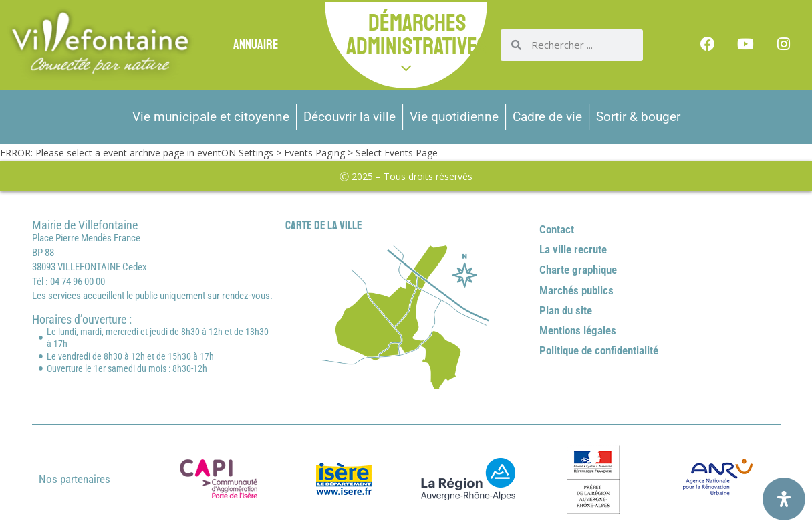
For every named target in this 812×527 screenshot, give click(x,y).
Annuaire (256, 44)
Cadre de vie (547, 117)
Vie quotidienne (454, 117)
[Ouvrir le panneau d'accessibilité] (784, 499)
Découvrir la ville (350, 117)
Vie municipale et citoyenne (211, 117)
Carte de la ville (324, 225)
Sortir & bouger (638, 117)
